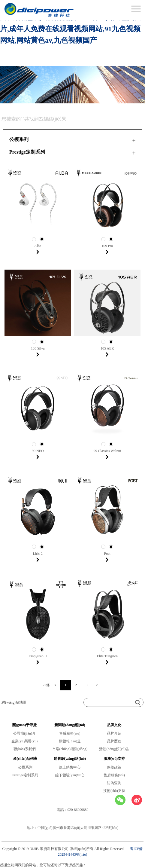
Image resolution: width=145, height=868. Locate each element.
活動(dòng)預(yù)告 (114, 749)
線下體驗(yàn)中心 (70, 775)
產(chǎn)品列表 (25, 759)
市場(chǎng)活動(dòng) (70, 749)
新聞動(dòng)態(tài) (70, 725)
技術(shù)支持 (114, 791)
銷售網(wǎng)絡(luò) (70, 759)
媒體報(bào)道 (70, 741)
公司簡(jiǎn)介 (24, 733)
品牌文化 (114, 725)
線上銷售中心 (70, 767)
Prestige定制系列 (25, 775)
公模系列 (25, 767)
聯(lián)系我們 (25, 749)
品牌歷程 (114, 741)
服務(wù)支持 (114, 759)
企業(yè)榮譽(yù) (24, 741)
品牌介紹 (114, 733)
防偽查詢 (114, 783)
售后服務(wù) (70, 733)
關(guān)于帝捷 (24, 725)
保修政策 (114, 767)
